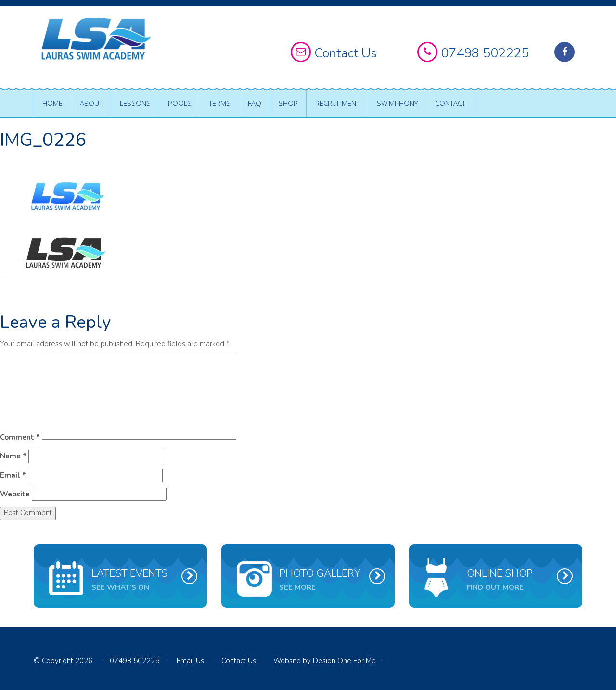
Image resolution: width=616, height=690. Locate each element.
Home (52, 103)
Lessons (135, 103)
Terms (220, 103)
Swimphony (397, 103)
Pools (180, 103)
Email (13, 475)
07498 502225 (135, 661)
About (91, 103)
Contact (450, 103)
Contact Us (239, 661)
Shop (288, 103)
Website (15, 494)
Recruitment (337, 103)
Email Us (190, 661)
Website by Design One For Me (325, 661)
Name (13, 456)
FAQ (255, 103)
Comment (20, 437)
